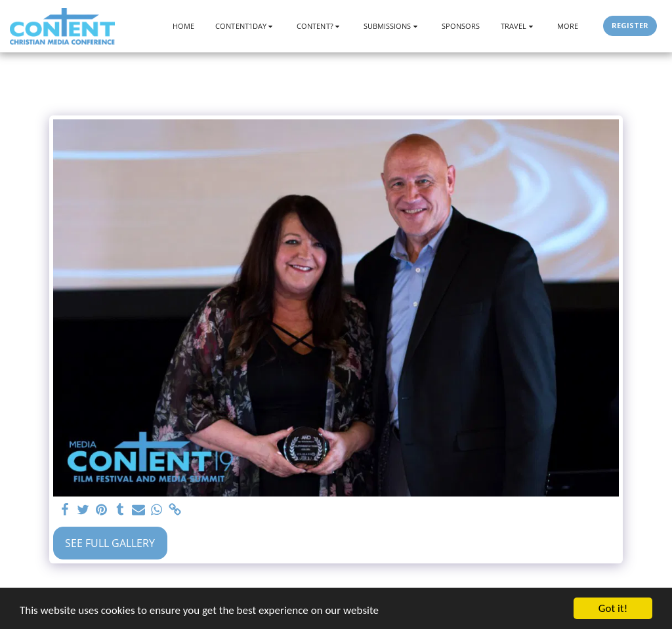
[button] (245, 26)
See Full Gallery (110, 543)
